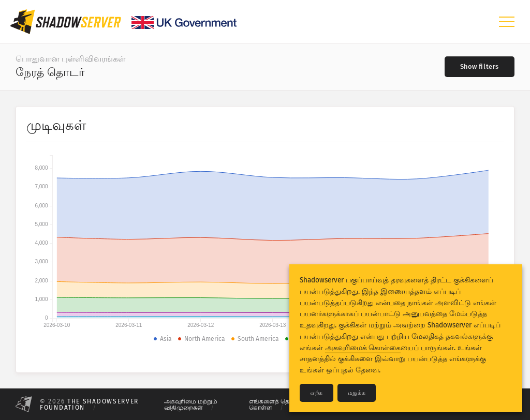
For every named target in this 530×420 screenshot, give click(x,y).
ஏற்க (316, 393)
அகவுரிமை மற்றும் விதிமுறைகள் (191, 404)
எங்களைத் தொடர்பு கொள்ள (277, 404)
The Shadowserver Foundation (89, 404)
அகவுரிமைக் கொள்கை (363, 348)
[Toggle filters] (480, 67)
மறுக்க (357, 393)
